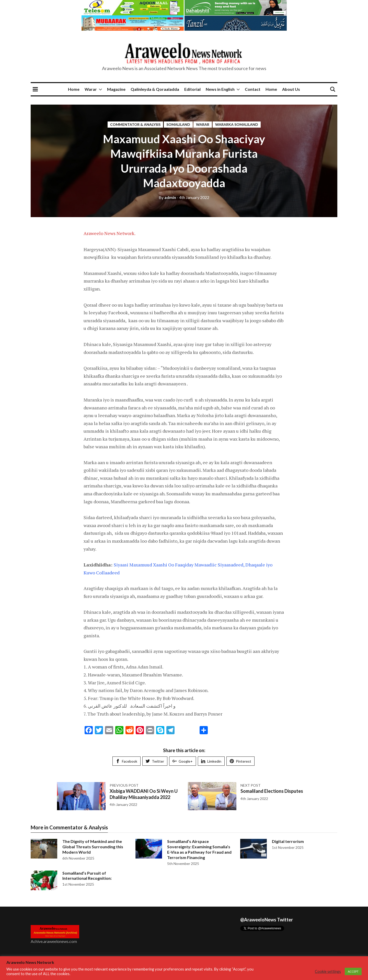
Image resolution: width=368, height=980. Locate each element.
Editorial (192, 89)
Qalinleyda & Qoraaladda (155, 89)
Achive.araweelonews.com (54, 941)
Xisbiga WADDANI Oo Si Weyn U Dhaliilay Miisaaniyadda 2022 (144, 794)
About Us (291, 89)
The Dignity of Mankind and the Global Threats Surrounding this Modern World (93, 847)
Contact (253, 89)
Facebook (126, 761)
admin (167, 197)
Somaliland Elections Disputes (272, 791)
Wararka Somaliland (237, 124)
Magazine (116, 89)
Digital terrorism (288, 841)
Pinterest (240, 761)
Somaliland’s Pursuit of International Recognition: (87, 876)
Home (74, 89)
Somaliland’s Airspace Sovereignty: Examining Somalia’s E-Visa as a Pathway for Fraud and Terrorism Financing (199, 849)
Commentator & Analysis (135, 124)
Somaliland (178, 124)
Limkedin (211, 761)
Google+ (183, 761)
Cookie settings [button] (328, 971)
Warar (91, 89)
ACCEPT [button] (353, 971)
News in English (220, 89)
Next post (251, 785)
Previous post (124, 785)
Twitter (155, 761)
